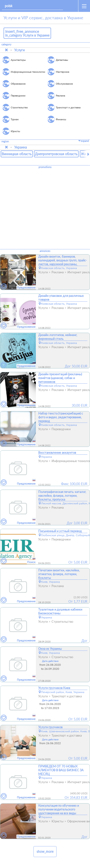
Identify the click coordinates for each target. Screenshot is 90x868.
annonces (45, 251)
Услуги (19, 50)
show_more (45, 851)
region (5, 142)
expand (83, 141)
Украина (21, 147)
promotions (45, 167)
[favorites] (4, 287)
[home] (71, 6)
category (6, 44)
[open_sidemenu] (84, 6)
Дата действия (50, 661)
